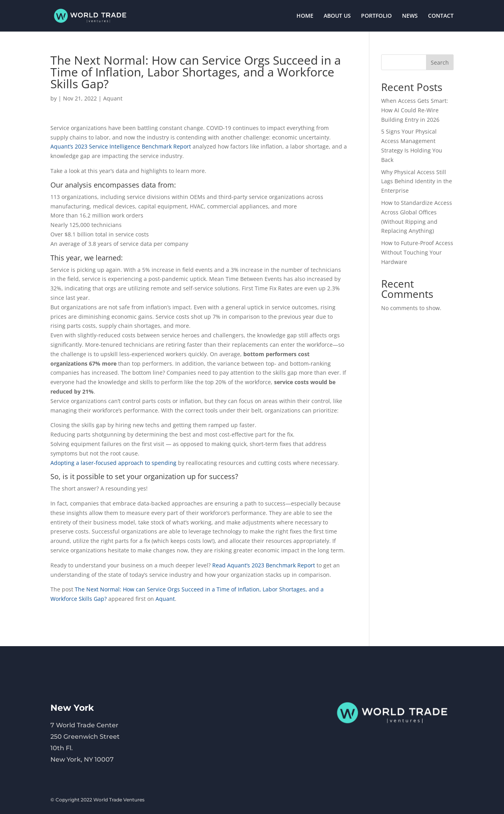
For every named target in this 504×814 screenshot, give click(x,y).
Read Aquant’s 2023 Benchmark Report (264, 565)
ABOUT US (337, 16)
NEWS (410, 16)
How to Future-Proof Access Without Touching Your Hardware (417, 252)
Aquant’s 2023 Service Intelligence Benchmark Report (121, 146)
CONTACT (441, 16)
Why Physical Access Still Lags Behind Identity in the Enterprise (417, 181)
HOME (305, 16)
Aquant (113, 98)
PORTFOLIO (376, 16)
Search (440, 62)
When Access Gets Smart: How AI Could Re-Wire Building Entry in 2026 (415, 110)
